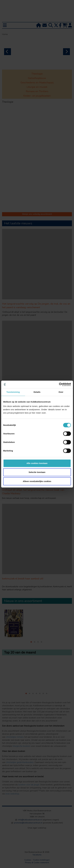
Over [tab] (61, 392)
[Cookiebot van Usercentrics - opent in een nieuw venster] (59, 384)
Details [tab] (37, 392)
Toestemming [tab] (13, 392)
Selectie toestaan (37, 472)
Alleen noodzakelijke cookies (37, 481)
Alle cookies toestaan (37, 463)
